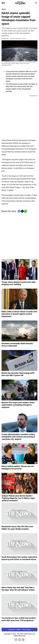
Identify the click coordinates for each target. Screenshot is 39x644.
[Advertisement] (19, 117)
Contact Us (12, 630)
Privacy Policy (26, 630)
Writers (19, 630)
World (4, 9)
